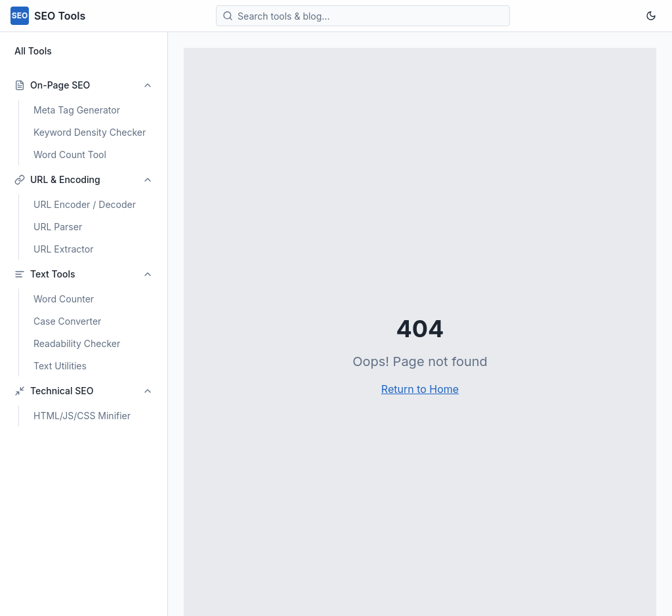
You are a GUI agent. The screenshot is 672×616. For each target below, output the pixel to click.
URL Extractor (63, 249)
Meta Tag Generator (77, 110)
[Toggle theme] (651, 16)
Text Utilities (60, 366)
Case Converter (67, 321)
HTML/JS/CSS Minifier (82, 416)
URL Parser (58, 227)
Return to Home (420, 389)
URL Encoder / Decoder (85, 204)
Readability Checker (77, 343)
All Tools (33, 51)
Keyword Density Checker (90, 132)
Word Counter (64, 299)
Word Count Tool (70, 154)
